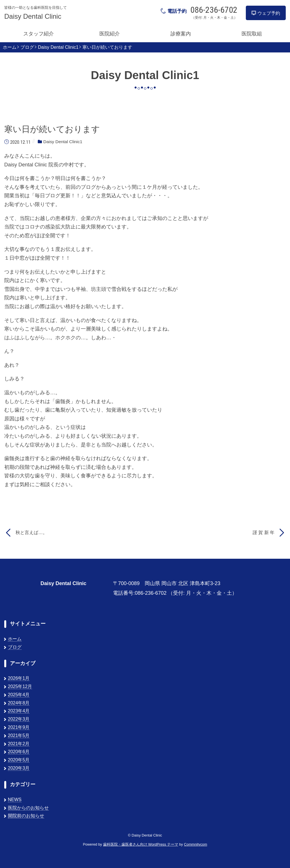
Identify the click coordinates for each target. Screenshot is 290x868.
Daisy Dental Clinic (33, 16)
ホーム (10, 47)
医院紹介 (110, 34)
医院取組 (252, 34)
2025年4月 (19, 695)
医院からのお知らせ (28, 808)
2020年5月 (19, 760)
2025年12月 (20, 686)
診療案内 (181, 34)
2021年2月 (19, 744)
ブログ (27, 47)
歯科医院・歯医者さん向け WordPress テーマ (141, 844)
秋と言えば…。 (31, 533)
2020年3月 (19, 768)
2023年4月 (19, 711)
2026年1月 (19, 678)
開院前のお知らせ (26, 816)
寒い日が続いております (107, 47)
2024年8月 (19, 703)
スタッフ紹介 (39, 34)
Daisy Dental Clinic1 (58, 47)
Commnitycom (196, 844)
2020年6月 (19, 752)
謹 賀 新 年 (264, 533)
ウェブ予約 (266, 13)
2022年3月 (19, 719)
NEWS (15, 800)
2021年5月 (19, 735)
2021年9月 (19, 727)
